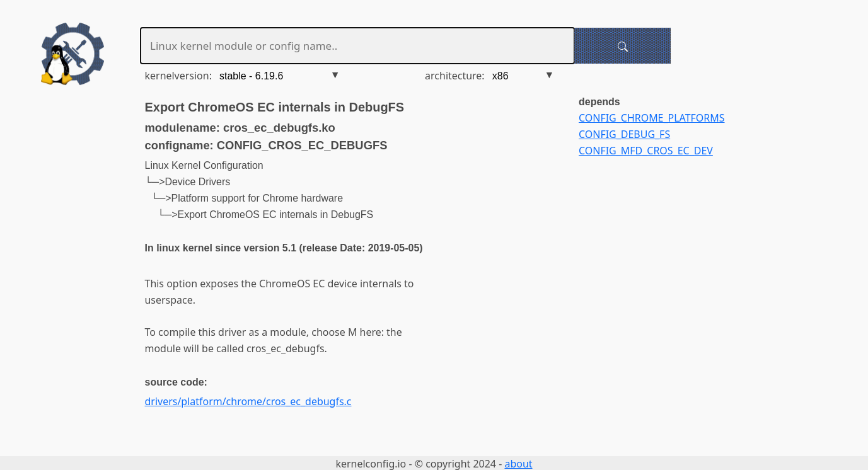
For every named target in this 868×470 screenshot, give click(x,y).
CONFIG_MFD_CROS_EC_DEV (646, 151)
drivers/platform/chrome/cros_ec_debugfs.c (248, 401)
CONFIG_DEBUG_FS (624, 134)
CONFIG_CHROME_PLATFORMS (652, 118)
